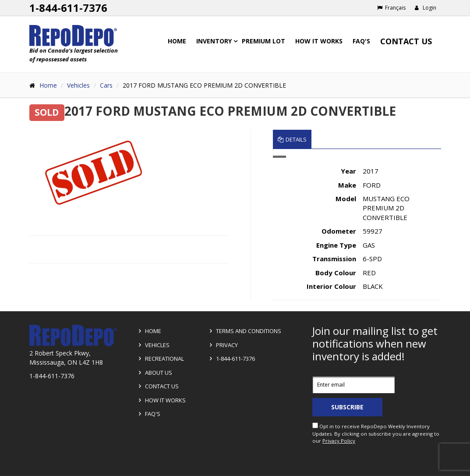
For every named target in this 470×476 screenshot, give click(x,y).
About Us (154, 373)
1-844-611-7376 (231, 359)
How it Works (161, 400)
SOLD (47, 112)
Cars (106, 85)
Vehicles (78, 85)
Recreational (160, 359)
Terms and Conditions (244, 331)
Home (177, 41)
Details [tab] (292, 139)
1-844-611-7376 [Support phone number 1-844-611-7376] (68, 8)
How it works (319, 41)
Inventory (214, 41)
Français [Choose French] (391, 8)
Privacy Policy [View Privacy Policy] (339, 441)
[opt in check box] (315, 425)
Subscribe (347, 407)
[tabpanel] (357, 228)
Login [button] (426, 8)
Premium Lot (263, 41)
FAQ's (361, 41)
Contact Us (406, 41)
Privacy (222, 345)
